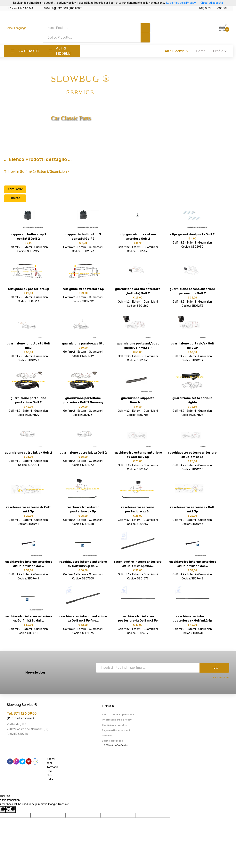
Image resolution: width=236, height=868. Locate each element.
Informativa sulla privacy (117, 720)
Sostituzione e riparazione (118, 714)
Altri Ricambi (179, 51)
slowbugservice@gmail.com (66, 8)
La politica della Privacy (181, 3)
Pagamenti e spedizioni (116, 730)
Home (203, 51)
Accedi (225, 8)
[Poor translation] (11, 810)
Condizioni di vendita (114, 725)
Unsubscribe (221, 677)
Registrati (208, 8)
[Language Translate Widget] (20, 28)
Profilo (223, 51)
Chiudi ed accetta (212, 3)
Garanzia (107, 736)
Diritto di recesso (112, 741)
